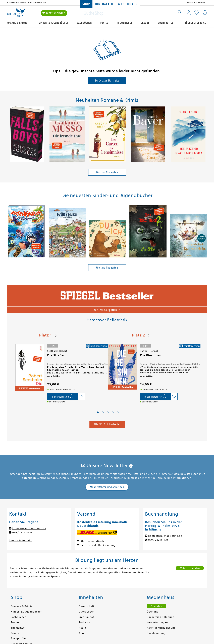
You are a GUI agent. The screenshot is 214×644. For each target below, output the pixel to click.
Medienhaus (128, 4)
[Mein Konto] (189, 13)
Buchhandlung (156, 633)
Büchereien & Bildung (161, 617)
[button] (98, 412)
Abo (81, 633)
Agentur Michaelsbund (161, 628)
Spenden (157, 606)
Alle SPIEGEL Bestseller (107, 424)
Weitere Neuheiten (107, 172)
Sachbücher (84, 23)
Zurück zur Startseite (107, 80)
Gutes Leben (87, 612)
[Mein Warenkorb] (205, 13)
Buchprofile (166, 23)
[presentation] (9, 135)
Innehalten (104, 4)
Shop (86, 4)
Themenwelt (124, 23)
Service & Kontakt (197, 2)
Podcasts (84, 622)
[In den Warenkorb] (63, 396)
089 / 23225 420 (158, 540)
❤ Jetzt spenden (54, 13)
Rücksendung (107, 545)
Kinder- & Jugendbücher (53, 23)
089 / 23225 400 (22, 533)
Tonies (104, 23)
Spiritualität (86, 617)
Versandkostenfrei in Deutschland (28, 2)
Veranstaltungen (157, 622)
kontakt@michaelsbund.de (29, 528)
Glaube (145, 23)
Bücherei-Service (195, 23)
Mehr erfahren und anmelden (107, 487)
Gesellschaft (86, 606)
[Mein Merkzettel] (197, 13)
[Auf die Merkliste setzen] (81, 396)
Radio (82, 628)
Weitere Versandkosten (92, 541)
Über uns (152, 612)
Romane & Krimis (17, 23)
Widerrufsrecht (87, 545)
